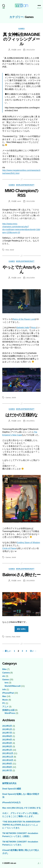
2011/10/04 (31, 278)
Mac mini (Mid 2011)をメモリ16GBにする (21, 808)
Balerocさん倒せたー (21, 575)
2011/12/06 (31, 201)
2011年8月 (7, 767)
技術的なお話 (8, 710)
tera (6, 683)
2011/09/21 (31, 421)
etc (4, 676)
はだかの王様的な (21, 415)
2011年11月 (8, 757)
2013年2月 (7, 726)
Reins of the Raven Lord (24, 319)
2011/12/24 (31, 50)
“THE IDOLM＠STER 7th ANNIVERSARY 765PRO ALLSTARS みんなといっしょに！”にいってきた (21, 825)
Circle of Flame (9, 548)
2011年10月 (8, 760)
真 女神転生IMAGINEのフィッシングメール (21, 39)
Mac (4, 696)
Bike (4, 669)
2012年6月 (7, 736)
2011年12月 (8, 753)
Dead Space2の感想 (12, 789)
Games (22, 29)
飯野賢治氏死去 (9, 783)
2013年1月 (7, 729)
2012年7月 (7, 733)
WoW (12, 250)
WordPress (10, 713)
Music (5, 700)
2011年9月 (7, 764)
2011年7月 (7, 771)
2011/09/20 (31, 581)
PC (4, 703)
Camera (6, 673)
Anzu (34, 328)
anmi (19, 50)
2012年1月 (7, 750)
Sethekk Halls (23, 328)
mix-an (13, 863)
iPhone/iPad (8, 693)
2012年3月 (7, 743)
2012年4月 (7, 740)
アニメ (5, 707)
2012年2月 (7, 747)
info (4, 689)
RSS (7, 250)
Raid (14, 637)
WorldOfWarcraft (25, 185)
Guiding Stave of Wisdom (28, 543)
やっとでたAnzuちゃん (21, 269)
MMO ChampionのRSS (22, 193)
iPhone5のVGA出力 (11, 803)
